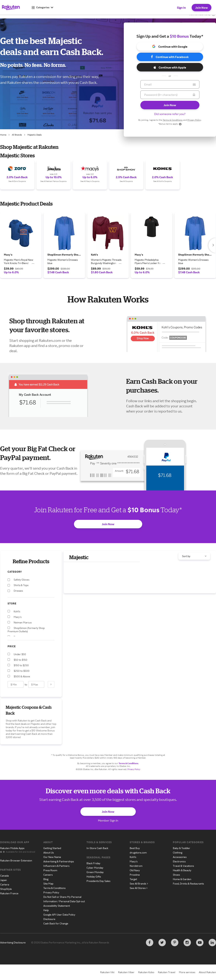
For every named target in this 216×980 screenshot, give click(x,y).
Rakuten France (9, 893)
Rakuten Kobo (146, 972)
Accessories (180, 857)
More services (187, 972)
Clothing (178, 852)
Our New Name (52, 857)
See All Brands (139, 884)
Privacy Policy (194, 120)
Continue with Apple (170, 67)
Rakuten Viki (107, 972)
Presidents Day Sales (98, 881)
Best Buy (135, 848)
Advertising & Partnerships (59, 861)
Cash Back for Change (56, 923)
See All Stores (139, 888)
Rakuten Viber (126, 972)
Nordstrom (136, 866)
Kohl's (133, 857)
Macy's (134, 861)
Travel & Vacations (183, 866)
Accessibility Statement (57, 906)
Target (133, 879)
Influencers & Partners (56, 866)
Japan (4, 880)
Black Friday (93, 863)
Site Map (48, 884)
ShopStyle (6, 889)
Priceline (135, 875)
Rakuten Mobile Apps (12, 848)
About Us (49, 852)
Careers (48, 875)
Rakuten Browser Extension (16, 860)
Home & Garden (182, 879)
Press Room (50, 870)
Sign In (181, 8)
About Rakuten (207, 972)
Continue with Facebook (170, 57)
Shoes (176, 875)
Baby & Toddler (182, 848)
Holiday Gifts (94, 876)
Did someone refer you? (170, 114)
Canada (4, 876)
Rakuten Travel (167, 972)
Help (46, 910)
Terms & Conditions (173, 120)
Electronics (179, 861)
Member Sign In (108, 820)
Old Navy (135, 870)
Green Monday (95, 872)
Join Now (202, 8)
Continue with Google (170, 46)
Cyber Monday (95, 868)
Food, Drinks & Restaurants (188, 884)
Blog (46, 879)
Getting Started (52, 848)
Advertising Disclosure (13, 942)
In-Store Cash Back (97, 848)
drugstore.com (138, 852)
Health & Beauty (182, 870)
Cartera (5, 884)
